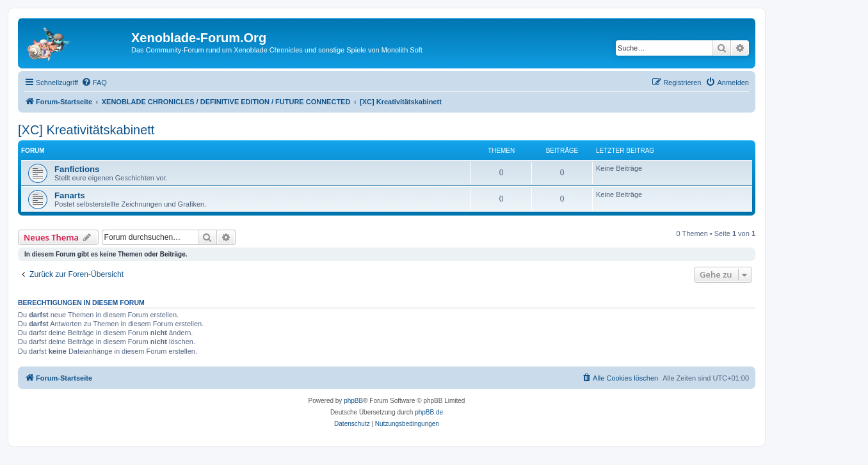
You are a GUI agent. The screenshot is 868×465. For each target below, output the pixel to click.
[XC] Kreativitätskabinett (86, 130)
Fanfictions (77, 169)
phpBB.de (429, 412)
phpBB (353, 401)
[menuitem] (94, 83)
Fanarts (70, 195)
